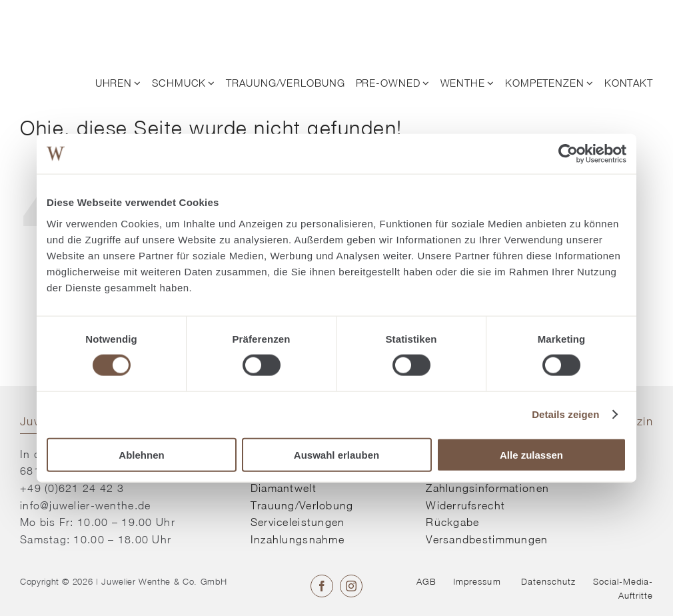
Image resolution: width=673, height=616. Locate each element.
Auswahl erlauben (336, 454)
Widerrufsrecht (465, 505)
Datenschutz (548, 581)
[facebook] (322, 586)
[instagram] (351, 586)
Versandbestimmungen (487, 539)
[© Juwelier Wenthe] (90, 19)
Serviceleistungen (298, 522)
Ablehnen (141, 454)
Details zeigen (565, 414)
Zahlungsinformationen (487, 488)
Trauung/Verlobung (302, 505)
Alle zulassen (531, 454)
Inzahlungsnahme (298, 539)
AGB (426, 581)
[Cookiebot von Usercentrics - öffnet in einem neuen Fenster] (568, 154)
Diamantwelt (284, 488)
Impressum (477, 581)
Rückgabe (452, 522)
